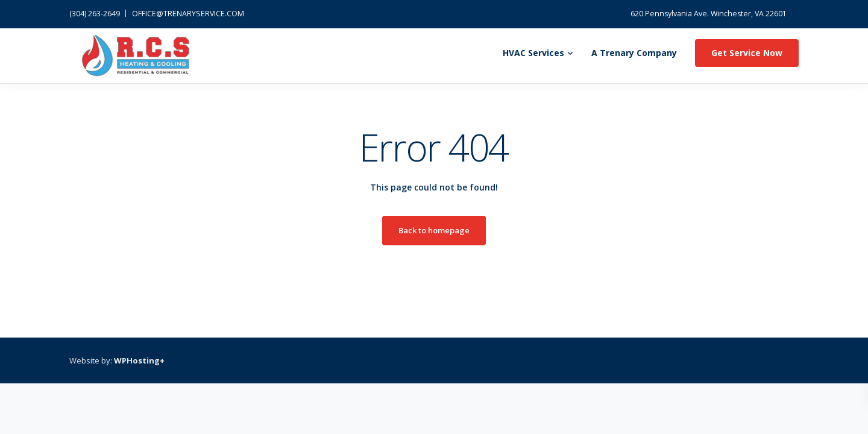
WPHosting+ (139, 360)
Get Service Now (747, 53)
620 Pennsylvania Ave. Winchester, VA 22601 (709, 14)
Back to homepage (434, 230)
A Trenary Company (634, 53)
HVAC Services (533, 53)
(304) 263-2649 (95, 14)
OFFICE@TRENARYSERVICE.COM (188, 14)
